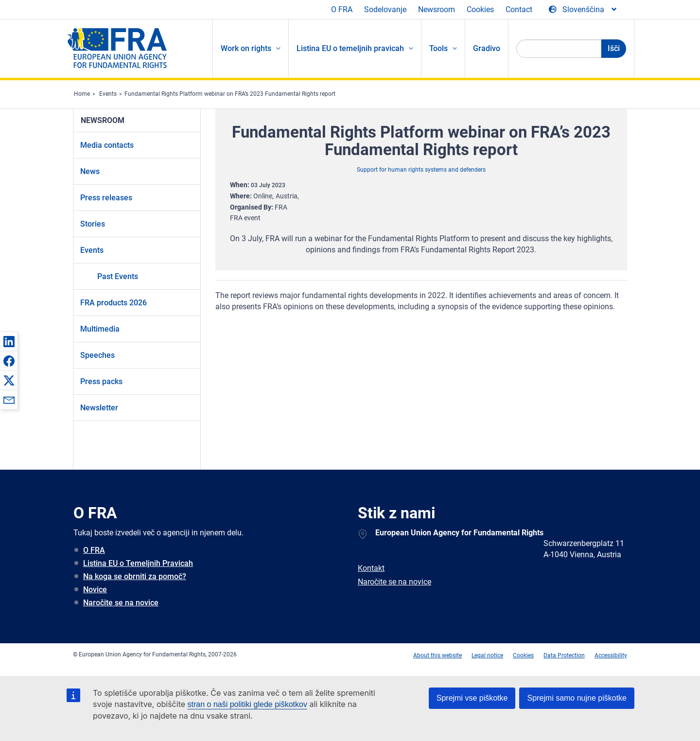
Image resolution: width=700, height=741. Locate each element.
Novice (95, 590)
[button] (9, 341)
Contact (519, 9)
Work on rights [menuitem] (246, 48)
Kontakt (371, 568)
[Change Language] (583, 10)
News (90, 171)
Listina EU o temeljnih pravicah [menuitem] (350, 48)
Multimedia (100, 329)
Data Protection (564, 655)
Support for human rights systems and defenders (421, 170)
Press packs (101, 381)
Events (108, 94)
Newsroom (437, 9)
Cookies (480, 9)
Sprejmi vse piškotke (472, 698)
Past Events (118, 276)
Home (82, 94)
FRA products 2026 (114, 303)
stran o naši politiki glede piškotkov (247, 704)
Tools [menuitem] (438, 48)
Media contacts (107, 145)
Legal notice (487, 655)
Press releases (106, 198)
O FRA (342, 9)
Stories (93, 224)
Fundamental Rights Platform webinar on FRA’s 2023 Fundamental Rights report (230, 94)
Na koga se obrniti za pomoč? (135, 576)
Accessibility (611, 655)
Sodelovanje (385, 9)
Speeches (97, 355)
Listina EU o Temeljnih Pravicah (138, 563)
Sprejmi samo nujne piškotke (577, 698)
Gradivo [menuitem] (487, 48)
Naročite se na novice (121, 603)
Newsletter (99, 408)
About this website (437, 655)
